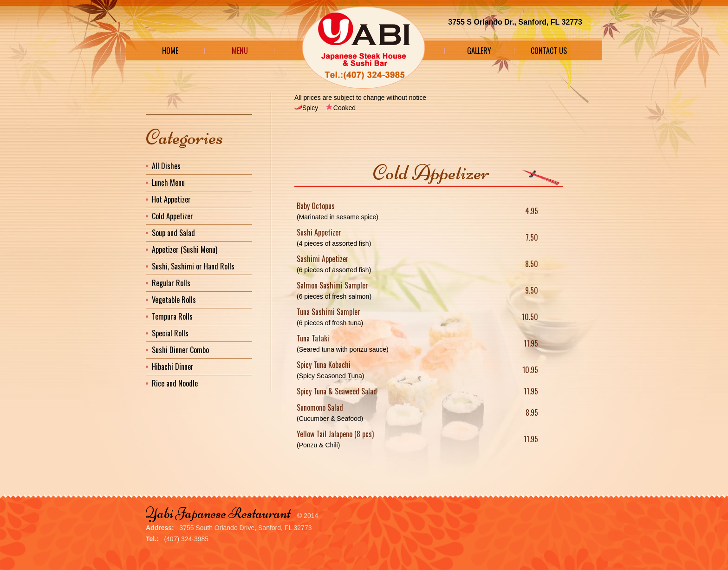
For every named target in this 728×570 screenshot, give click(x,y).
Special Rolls (170, 333)
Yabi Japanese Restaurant (218, 513)
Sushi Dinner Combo (180, 350)
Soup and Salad (173, 233)
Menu (240, 51)
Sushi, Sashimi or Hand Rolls (193, 266)
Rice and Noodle (175, 383)
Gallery (479, 51)
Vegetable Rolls (174, 300)
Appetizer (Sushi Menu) (185, 249)
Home (170, 51)
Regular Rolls (171, 283)
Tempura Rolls (172, 316)
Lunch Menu (168, 183)
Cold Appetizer (172, 216)
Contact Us (549, 51)
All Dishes (166, 166)
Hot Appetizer (171, 199)
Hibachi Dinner (173, 367)
